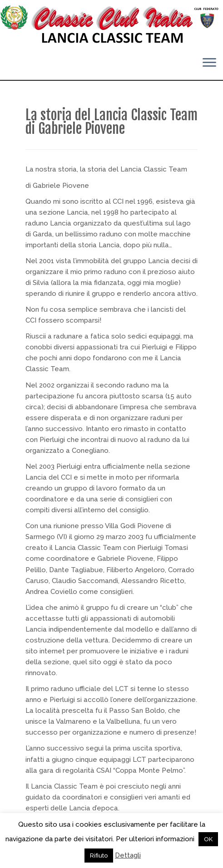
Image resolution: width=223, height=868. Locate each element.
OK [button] (208, 839)
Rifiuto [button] (99, 856)
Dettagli (128, 855)
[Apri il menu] (209, 64)
